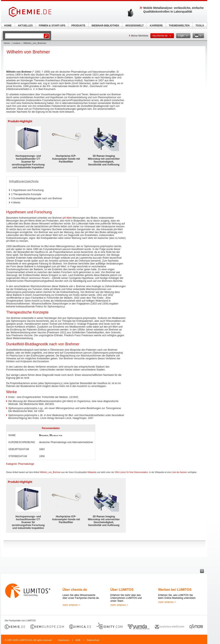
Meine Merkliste (140, 36)
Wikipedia (92, 472)
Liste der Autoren (179, 472)
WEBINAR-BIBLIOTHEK (105, 26)
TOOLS (200, 26)
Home (7, 43)
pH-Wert (67, 218)
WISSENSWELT (134, 26)
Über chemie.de (75, 590)
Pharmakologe (26, 464)
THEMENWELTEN (179, 26)
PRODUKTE (78, 26)
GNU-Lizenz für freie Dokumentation (131, 472)
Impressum (64, 640)
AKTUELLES (25, 26)
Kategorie (11, 464)
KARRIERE (156, 26)
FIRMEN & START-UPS (52, 26)
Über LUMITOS (122, 590)
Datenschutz (93, 640)
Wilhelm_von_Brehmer (50, 472)
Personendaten (51, 428)
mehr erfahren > (71, 605)
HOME (8, 26)
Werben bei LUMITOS (175, 590)
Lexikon (16, 43)
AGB (78, 640)
